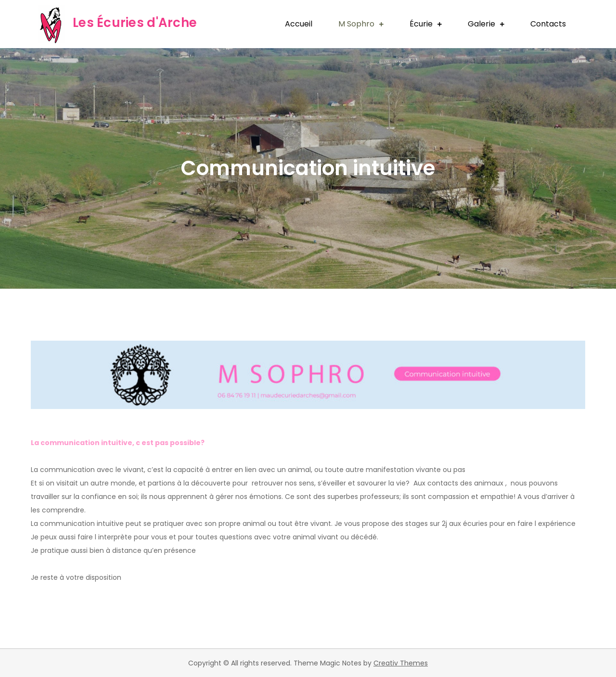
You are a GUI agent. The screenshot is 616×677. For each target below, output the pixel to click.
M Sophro (356, 24)
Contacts (548, 24)
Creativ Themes (401, 663)
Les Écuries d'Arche (135, 23)
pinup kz (32, 327)
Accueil (299, 24)
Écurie (421, 24)
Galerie (481, 24)
